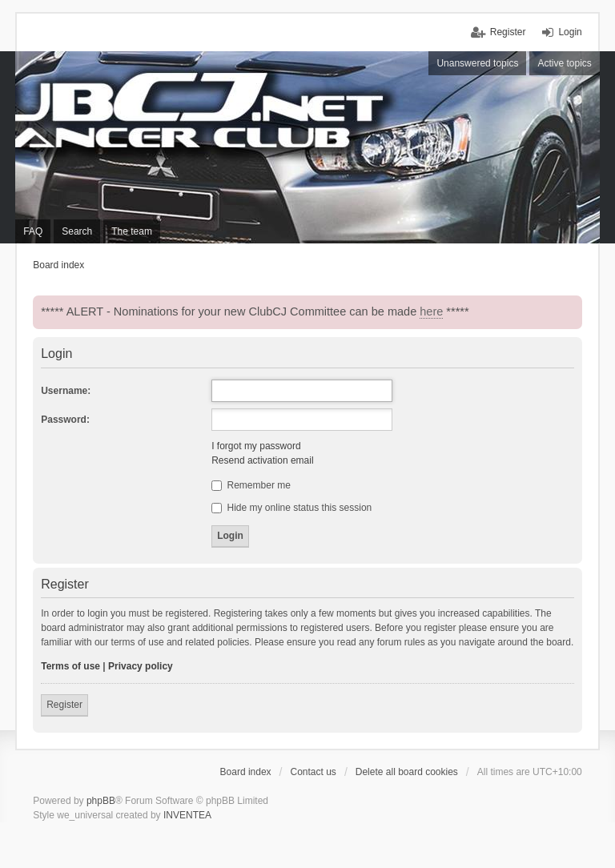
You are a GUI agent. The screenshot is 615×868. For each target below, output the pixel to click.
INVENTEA (187, 815)
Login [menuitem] (570, 32)
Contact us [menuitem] (314, 772)
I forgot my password (256, 446)
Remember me (251, 485)
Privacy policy (141, 666)
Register (64, 705)
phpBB (101, 801)
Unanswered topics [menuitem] (477, 63)
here (431, 311)
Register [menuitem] (508, 32)
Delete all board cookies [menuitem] (407, 772)
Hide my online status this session (291, 508)
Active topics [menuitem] (564, 63)
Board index (246, 772)
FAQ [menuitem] (33, 231)
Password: (65, 420)
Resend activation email (262, 460)
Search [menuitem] (77, 231)
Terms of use (70, 666)
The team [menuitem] (132, 231)
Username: (66, 391)
